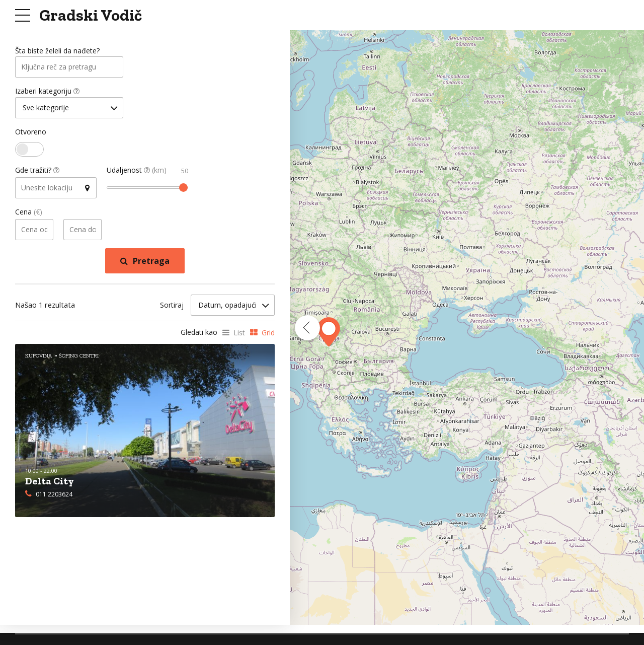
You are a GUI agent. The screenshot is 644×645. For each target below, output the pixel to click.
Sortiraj (172, 306)
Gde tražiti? (37, 172)
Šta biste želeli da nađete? (57, 51)
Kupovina (38, 357)
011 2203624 (54, 495)
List (239, 334)
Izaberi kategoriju (47, 92)
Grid (268, 334)
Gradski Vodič (91, 15)
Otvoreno (31, 134)
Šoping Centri (79, 357)
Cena (29, 214)
